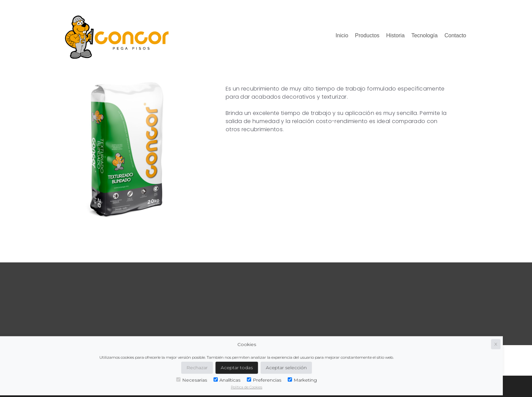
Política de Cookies (204, 384)
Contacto (455, 35)
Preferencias (220, 378)
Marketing (255, 378)
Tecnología (425, 35)
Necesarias (154, 378)
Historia (395, 35)
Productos (367, 35)
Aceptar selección (240, 366)
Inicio (342, 35)
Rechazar (158, 366)
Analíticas (186, 378)
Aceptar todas (195, 366)
